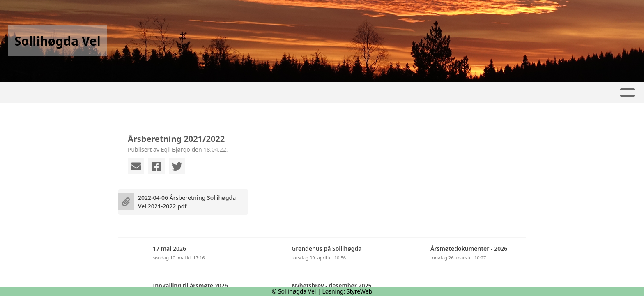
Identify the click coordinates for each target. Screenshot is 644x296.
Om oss (340, 93)
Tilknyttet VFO (446, 93)
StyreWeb (360, 291)
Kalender (294, 93)
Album (254, 93)
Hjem (180, 93)
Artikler (216, 93)
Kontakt (389, 93)
